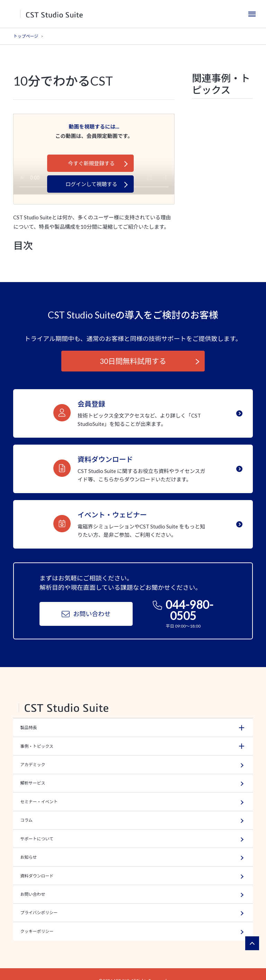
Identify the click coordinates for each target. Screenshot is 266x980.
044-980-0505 (183, 612)
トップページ (26, 36)
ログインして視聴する (91, 184)
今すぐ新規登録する (91, 163)
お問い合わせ (86, 615)
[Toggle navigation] (252, 14)
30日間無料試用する (133, 361)
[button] (133, 729)
